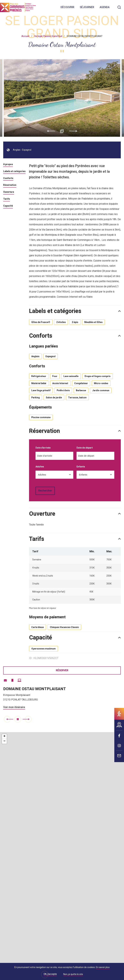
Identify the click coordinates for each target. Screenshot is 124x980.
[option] (62, 98)
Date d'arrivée (43, 448)
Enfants (81, 467)
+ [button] (4, 736)
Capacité (8, 206)
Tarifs (7, 199)
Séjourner (87, 7)
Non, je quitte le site (73, 975)
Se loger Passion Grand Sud (48, 36)
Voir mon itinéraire (14, 707)
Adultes (40, 467)
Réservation (10, 185)
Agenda (105, 7)
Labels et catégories (14, 172)
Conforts (8, 179)
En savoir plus (103, 967)
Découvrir (67, 7)
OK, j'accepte (50, 974)
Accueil (25, 36)
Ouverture (9, 192)
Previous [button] (50, 131)
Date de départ (85, 448)
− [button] (4, 741)
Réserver (62, 670)
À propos (8, 165)
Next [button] (74, 131)
